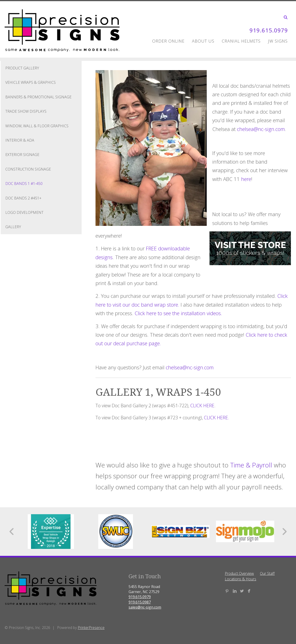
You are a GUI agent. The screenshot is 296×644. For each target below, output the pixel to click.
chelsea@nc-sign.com (261, 129)
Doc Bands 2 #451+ (23, 198)
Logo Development (24, 212)
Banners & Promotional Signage (38, 97)
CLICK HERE (202, 406)
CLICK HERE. (217, 418)
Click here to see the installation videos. (178, 313)
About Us (203, 41)
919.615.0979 (269, 30)
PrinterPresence (91, 628)
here (246, 179)
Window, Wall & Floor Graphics (37, 126)
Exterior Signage (22, 155)
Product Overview (239, 573)
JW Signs (278, 41)
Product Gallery (22, 68)
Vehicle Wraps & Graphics (31, 82)
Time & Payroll (251, 465)
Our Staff (267, 573)
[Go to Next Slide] (284, 532)
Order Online (168, 41)
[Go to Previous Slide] (12, 532)
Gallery (13, 227)
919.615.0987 (140, 602)
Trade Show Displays (26, 111)
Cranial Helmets (241, 41)
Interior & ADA (20, 140)
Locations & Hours (240, 579)
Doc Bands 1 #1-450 (24, 184)
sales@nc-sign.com (145, 607)
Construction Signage (28, 169)
